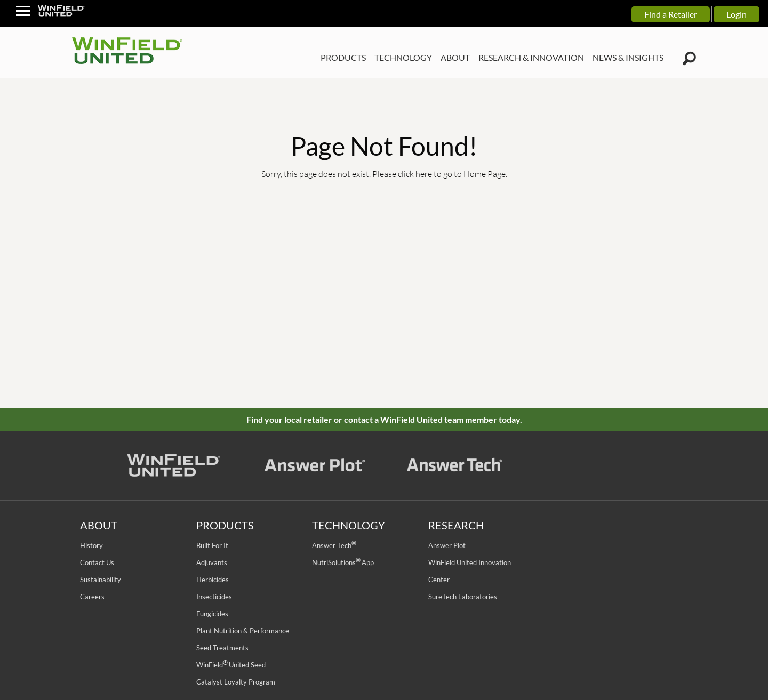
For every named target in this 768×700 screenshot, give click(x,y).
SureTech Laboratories (463, 597)
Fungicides (212, 614)
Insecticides (214, 597)
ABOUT (455, 57)
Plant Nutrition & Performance (243, 631)
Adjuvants (212, 562)
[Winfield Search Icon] (689, 59)
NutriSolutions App (343, 562)
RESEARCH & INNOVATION (531, 57)
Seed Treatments (222, 648)
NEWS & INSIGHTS (628, 57)
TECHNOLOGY (403, 57)
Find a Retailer (671, 14)
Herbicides (213, 580)
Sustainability (101, 580)
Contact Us (97, 562)
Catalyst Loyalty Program (236, 682)
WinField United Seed (231, 665)
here (424, 174)
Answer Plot (447, 545)
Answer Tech (334, 545)
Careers (92, 597)
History (91, 545)
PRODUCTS (343, 57)
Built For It (212, 545)
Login (737, 14)
